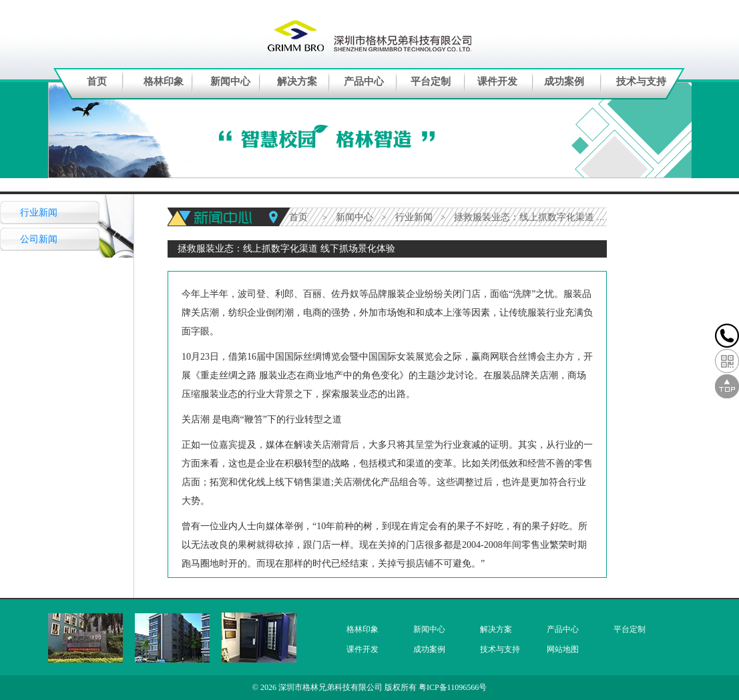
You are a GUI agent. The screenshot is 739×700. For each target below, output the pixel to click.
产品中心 (364, 81)
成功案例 (564, 81)
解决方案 (297, 81)
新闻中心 (230, 81)
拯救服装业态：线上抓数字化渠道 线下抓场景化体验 (563, 217)
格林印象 (164, 81)
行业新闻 (39, 213)
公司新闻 (39, 239)
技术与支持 (641, 81)
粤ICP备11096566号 (453, 687)
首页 (97, 81)
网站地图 (563, 649)
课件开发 (497, 81)
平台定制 (431, 81)
